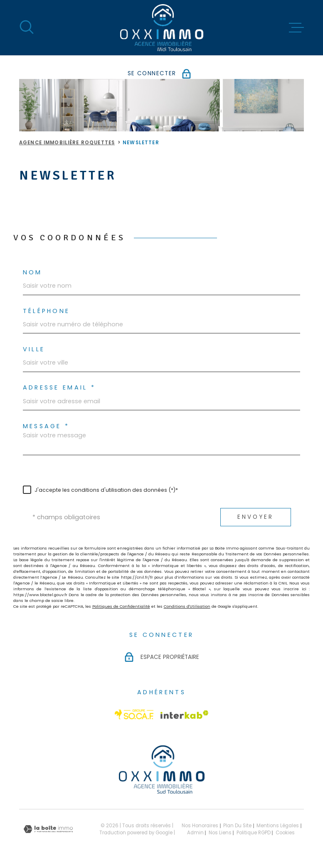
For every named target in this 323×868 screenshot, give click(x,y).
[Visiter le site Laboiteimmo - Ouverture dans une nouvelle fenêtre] (48, 829)
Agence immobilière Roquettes (67, 143)
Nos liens (220, 833)
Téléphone (47, 311)
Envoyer (255, 517)
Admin (195, 833)
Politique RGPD (254, 833)
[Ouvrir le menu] (296, 28)
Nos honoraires (200, 826)
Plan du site (237, 826)
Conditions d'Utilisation (187, 606)
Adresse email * (59, 387)
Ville (34, 349)
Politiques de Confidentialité (121, 606)
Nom (33, 272)
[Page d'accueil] (162, 28)
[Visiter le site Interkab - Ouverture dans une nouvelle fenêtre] (185, 715)
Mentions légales (278, 826)
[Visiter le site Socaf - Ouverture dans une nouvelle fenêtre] (134, 714)
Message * (46, 426)
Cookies (285, 833)
